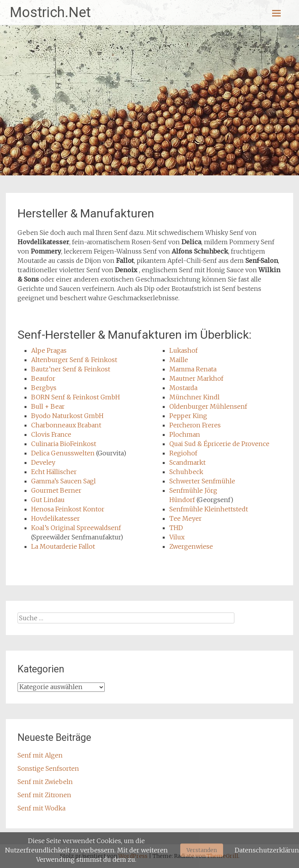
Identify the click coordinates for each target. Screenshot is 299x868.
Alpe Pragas (49, 350)
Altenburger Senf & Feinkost (74, 360)
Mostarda (183, 388)
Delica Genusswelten (63, 453)
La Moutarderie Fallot (63, 546)
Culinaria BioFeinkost (64, 444)
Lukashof (184, 350)
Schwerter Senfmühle (202, 481)
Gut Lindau (48, 500)
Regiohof (183, 453)
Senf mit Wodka (41, 808)
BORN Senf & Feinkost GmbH (76, 397)
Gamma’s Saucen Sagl (63, 481)
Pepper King (188, 416)
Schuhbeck (186, 472)
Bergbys (44, 388)
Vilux (177, 537)
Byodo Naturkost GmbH (67, 416)
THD (176, 528)
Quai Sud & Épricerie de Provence (219, 444)
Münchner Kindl (194, 397)
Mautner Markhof (196, 378)
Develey (43, 462)
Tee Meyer (186, 518)
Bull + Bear (48, 406)
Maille (179, 360)
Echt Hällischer (54, 472)
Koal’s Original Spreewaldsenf (76, 528)
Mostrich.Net (50, 12)
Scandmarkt (187, 462)
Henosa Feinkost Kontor (68, 509)
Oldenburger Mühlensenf (208, 406)
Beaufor (43, 378)
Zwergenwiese (191, 546)
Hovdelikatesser (55, 518)
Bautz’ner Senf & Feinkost (71, 369)
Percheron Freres (195, 425)
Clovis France (51, 434)
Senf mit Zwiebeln (45, 782)
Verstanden (202, 850)
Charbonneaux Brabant (66, 425)
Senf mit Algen (40, 755)
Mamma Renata (193, 369)
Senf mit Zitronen (44, 795)
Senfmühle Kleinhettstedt (209, 509)
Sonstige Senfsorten (48, 768)
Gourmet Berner (56, 490)
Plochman (185, 434)
